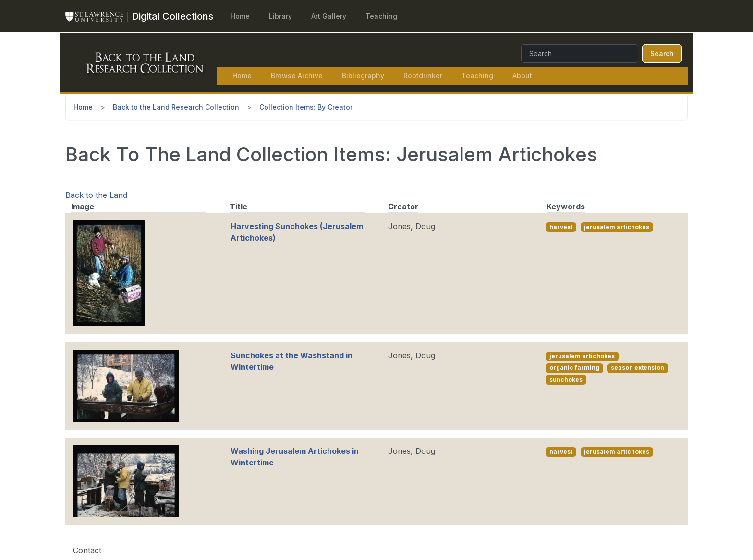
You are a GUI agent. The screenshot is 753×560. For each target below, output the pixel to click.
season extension (638, 368)
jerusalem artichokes (617, 227)
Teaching (381, 16)
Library (280, 16)
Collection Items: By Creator (306, 107)
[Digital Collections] (172, 16)
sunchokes (566, 380)
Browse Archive (297, 76)
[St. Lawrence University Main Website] (98, 16)
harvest (561, 227)
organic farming (574, 368)
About (522, 76)
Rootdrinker (423, 76)
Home (240, 16)
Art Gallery (329, 16)
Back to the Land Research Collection (176, 107)
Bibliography (363, 76)
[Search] (580, 54)
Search (662, 54)
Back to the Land (96, 195)
